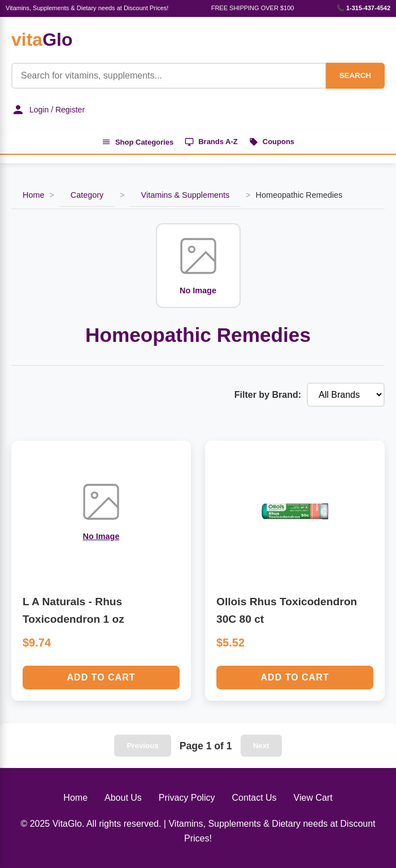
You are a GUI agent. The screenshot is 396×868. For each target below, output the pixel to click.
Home (33, 195)
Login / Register (48, 110)
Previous (142, 746)
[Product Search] (169, 76)
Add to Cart (101, 677)
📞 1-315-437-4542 (364, 8)
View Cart (313, 798)
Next (261, 746)
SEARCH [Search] (355, 75)
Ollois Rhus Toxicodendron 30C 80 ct (287, 610)
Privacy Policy (187, 798)
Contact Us (254, 798)
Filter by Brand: (268, 395)
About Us (123, 798)
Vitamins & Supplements (186, 195)
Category (87, 195)
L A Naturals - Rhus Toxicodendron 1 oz (73, 610)
